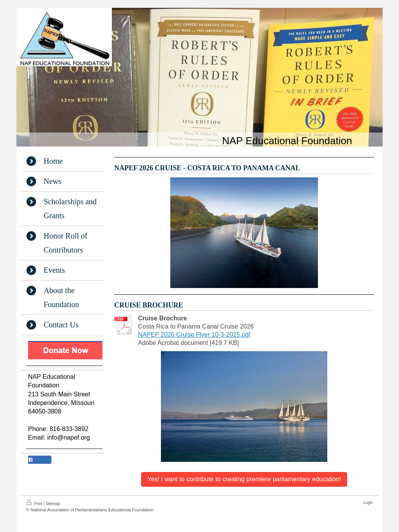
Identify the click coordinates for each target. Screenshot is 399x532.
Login (368, 503)
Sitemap (53, 504)
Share (40, 459)
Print (35, 503)
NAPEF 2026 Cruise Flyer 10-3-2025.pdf (194, 335)
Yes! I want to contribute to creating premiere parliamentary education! (244, 479)
